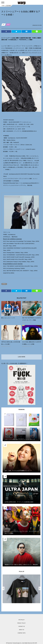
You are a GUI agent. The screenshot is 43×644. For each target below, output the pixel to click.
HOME (3, 6)
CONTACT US (22, 626)
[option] (21, 589)
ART (4, 25)
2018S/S (4, 284)
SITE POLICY (22, 620)
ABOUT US (22, 630)
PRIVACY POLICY (21, 623)
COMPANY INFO (22, 633)
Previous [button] (4, 588)
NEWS (8, 25)
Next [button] (39, 588)
